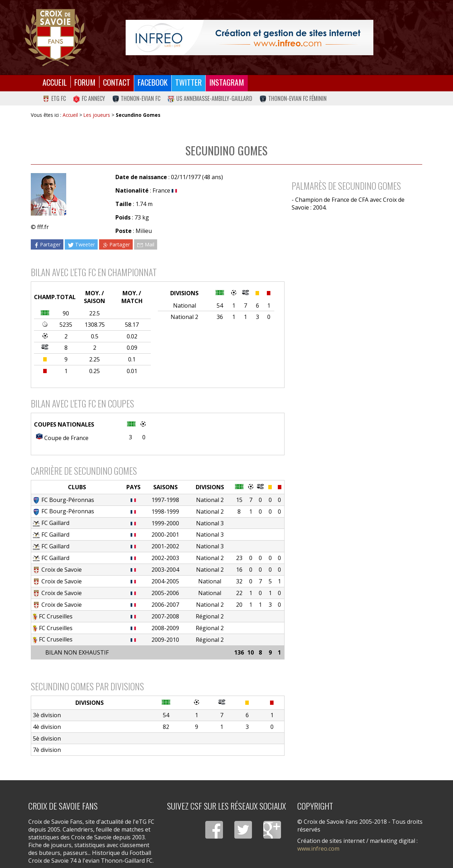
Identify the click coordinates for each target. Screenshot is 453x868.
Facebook (153, 82)
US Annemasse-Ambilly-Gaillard (210, 98)
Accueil (55, 82)
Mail (145, 244)
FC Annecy (89, 98)
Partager (47, 244)
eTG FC (54, 98)
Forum (85, 82)
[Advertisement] (353, 278)
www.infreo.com (318, 849)
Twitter (188, 82)
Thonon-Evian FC (136, 98)
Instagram (227, 82)
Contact (117, 82)
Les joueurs (97, 115)
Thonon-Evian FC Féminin (293, 98)
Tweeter (81, 244)
